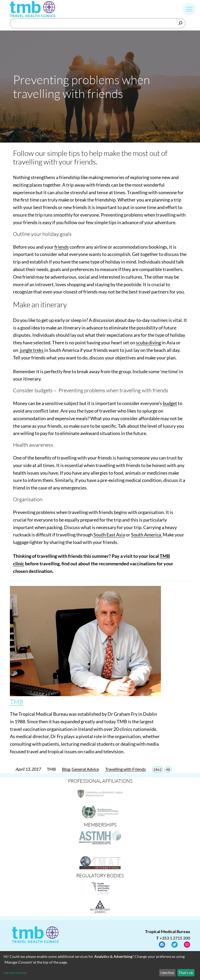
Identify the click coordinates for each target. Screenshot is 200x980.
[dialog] (100, 966)
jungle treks (32, 350)
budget (170, 403)
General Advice (85, 769)
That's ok (186, 973)
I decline (167, 973)
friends (62, 247)
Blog (66, 769)
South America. (146, 535)
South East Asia (109, 535)
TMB (17, 702)
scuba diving (148, 342)
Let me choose (15, 973)
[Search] (180, 23)
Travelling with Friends (126, 769)
